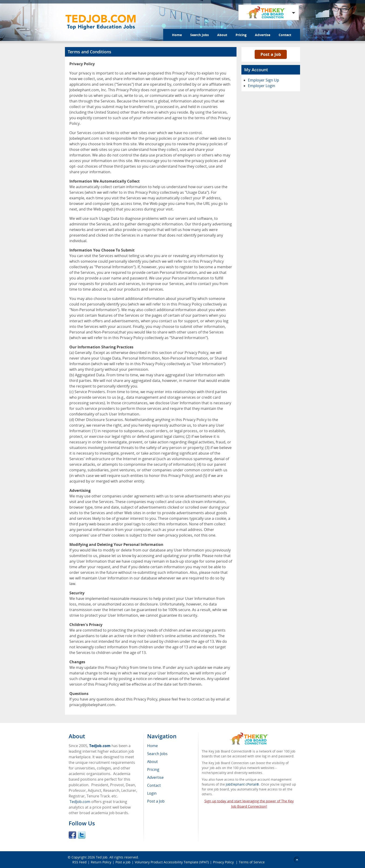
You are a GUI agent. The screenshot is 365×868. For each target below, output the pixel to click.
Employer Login (262, 86)
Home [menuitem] (152, 746)
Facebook (72, 835)
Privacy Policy (224, 862)
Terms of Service (252, 862)
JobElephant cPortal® (242, 784)
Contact (285, 35)
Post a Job (271, 54)
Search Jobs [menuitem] (157, 754)
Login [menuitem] (152, 793)
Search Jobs (199, 35)
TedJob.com (100, 746)
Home (177, 35)
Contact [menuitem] (154, 785)
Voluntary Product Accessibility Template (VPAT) (172, 862)
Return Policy (101, 862)
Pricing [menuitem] (153, 769)
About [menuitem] (152, 762)
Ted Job (102, 857)
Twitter (82, 835)
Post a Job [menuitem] (156, 801)
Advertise (263, 35)
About (222, 35)
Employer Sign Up (264, 80)
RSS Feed (79, 862)
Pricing (241, 35)
